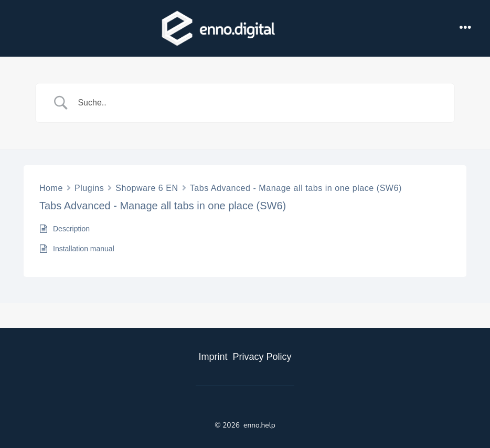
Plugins (89, 188)
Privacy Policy (262, 357)
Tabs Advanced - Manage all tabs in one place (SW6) (296, 188)
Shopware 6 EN (147, 188)
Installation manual (84, 249)
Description (71, 229)
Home (51, 188)
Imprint (213, 357)
